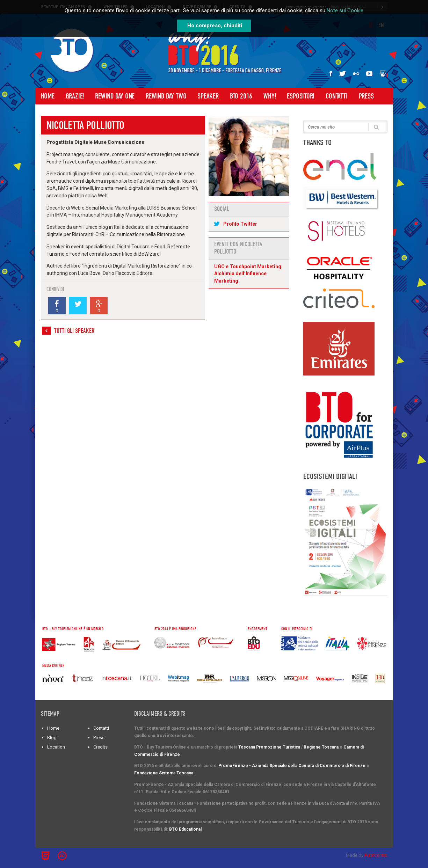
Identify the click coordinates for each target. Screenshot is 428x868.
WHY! (270, 96)
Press (366, 96)
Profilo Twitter (240, 224)
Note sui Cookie (345, 10)
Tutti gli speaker (74, 331)
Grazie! (75, 96)
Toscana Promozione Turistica (269, 747)
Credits (100, 747)
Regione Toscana (321, 747)
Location (56, 747)
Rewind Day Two (166, 96)
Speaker (208, 96)
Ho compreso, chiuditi (215, 25)
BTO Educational (185, 829)
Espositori (301, 96)
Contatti (336, 96)
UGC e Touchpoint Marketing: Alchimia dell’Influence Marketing (248, 274)
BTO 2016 (241, 96)
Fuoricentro (376, 855)
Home (48, 96)
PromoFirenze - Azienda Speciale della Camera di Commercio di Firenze (292, 766)
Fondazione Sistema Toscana (164, 773)
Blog (52, 738)
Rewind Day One (115, 96)
